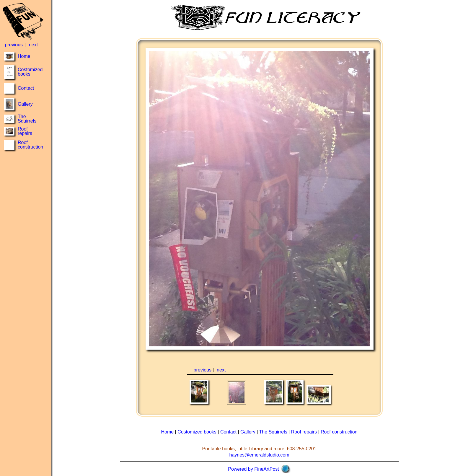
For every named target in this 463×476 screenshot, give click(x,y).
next (33, 45)
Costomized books (30, 72)
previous (14, 45)
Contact (26, 88)
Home (24, 56)
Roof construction (30, 145)
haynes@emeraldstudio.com (259, 455)
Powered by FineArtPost (253, 469)
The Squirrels (27, 119)
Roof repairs (25, 131)
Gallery (25, 104)
